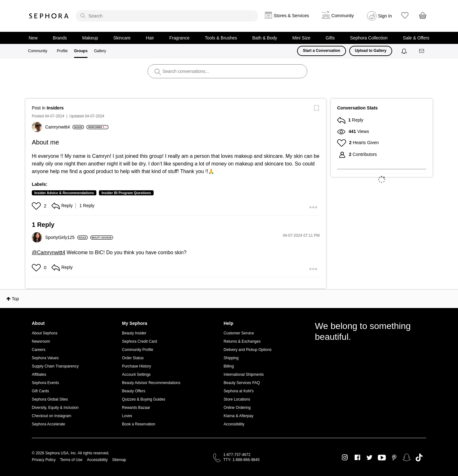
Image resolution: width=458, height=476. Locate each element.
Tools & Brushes (221, 38)
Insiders (55, 108)
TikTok (419, 458)
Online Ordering (237, 408)
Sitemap (119, 460)
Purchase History (137, 366)
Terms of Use (71, 460)
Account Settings (136, 374)
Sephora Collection (369, 38)
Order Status (133, 358)
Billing (229, 366)
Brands (60, 38)
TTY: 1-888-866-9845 (241, 460)
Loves (127, 416)
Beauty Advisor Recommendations (151, 383)
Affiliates (39, 374)
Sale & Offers (416, 38)
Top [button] (15, 299)
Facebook (357, 458)
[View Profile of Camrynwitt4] (65, 127)
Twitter (369, 458)
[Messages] (422, 51)
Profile (62, 51)
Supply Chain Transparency (55, 366)
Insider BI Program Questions (126, 193)
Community (38, 51)
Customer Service (239, 333)
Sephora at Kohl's (239, 391)
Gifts (330, 38)
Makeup (90, 38)
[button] (37, 206)
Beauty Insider (134, 333)
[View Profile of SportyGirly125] (66, 237)
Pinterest (394, 458)
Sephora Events (45, 383)
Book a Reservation (139, 424)
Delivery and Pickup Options (248, 350)
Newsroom (41, 341)
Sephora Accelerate (49, 424)
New (33, 38)
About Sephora (45, 333)
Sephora (49, 16)
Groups (81, 51)
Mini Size (301, 38)
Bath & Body (265, 38)
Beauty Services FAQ (242, 383)
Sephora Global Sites (50, 399)
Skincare (122, 38)
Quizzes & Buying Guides (144, 399)
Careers (39, 350)
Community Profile (138, 350)
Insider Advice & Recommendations (64, 193)
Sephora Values (45, 358)
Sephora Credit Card (140, 341)
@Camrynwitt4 (49, 252)
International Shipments (244, 374)
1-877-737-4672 (237, 455)
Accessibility (234, 424)
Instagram (345, 458)
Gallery (100, 51)
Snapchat (407, 458)
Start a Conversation (321, 51)
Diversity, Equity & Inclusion (55, 408)
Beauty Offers (134, 391)
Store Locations (237, 399)
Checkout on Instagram (52, 416)
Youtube (382, 458)
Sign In (385, 16)
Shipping (231, 358)
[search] (167, 16)
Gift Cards (40, 391)
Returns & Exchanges (242, 341)
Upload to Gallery (371, 51)
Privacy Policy (44, 460)
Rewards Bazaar (136, 408)
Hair (150, 38)
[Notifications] (405, 51)
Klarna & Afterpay (238, 416)
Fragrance (179, 38)
